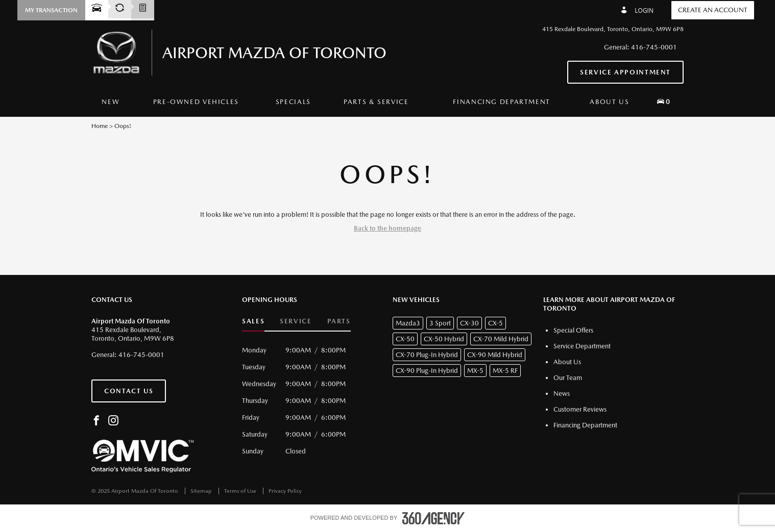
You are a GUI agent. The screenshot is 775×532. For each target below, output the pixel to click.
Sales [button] (253, 321)
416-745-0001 (654, 47)
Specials (293, 102)
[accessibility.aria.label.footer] (433, 518)
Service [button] (296, 321)
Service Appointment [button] (625, 72)
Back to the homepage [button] (387, 228)
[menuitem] (111, 102)
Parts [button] (339, 321)
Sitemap (202, 491)
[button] (51, 10)
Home (100, 126)
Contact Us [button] (129, 391)
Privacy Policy (285, 491)
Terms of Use (241, 491)
